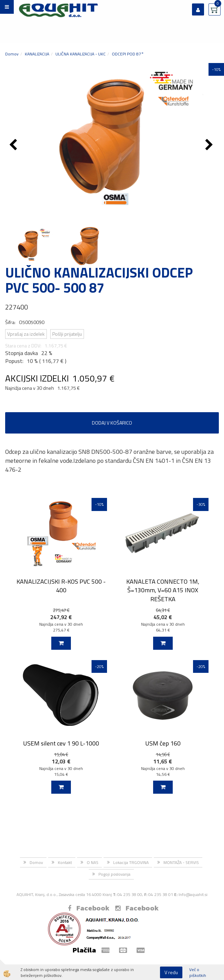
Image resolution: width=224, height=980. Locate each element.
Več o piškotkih (198, 972)
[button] (210, 145)
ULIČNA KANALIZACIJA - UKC (81, 54)
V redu (171, 972)
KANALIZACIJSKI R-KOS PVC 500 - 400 (61, 586)
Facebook (89, 908)
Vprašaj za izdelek (26, 334)
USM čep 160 (163, 743)
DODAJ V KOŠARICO (112, 423)
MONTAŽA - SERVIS (181, 862)
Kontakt (65, 862)
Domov (12, 54)
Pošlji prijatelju (67, 334)
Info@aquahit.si (193, 894)
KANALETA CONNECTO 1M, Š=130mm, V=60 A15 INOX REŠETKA (163, 590)
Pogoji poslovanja (114, 874)
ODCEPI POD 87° (128, 54)
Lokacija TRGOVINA (131, 862)
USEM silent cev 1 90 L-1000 (61, 743)
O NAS (93, 862)
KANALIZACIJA (37, 54)
